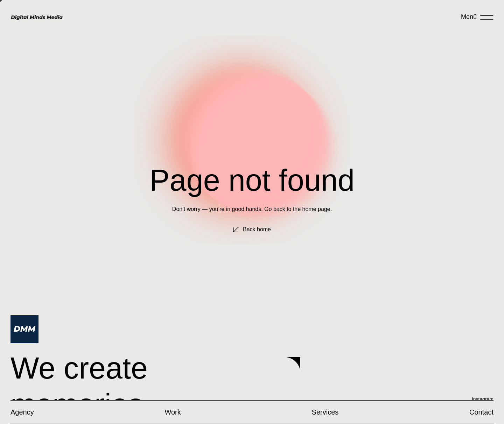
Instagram (483, 399)
